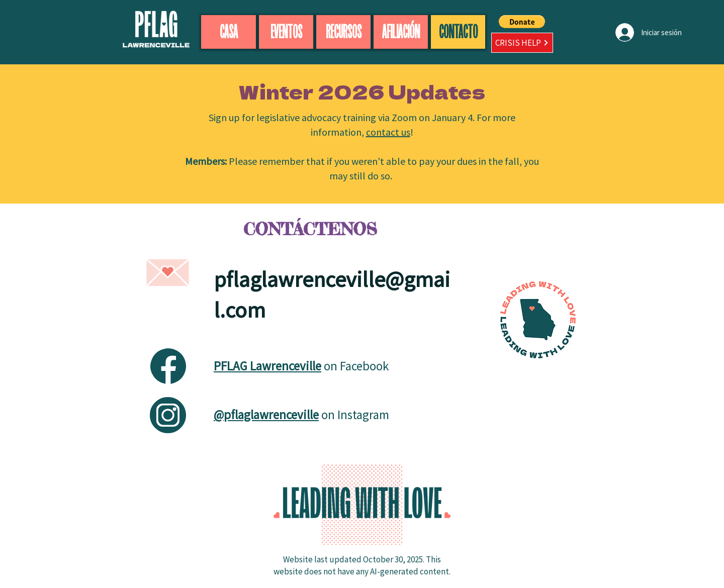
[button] (522, 22)
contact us (388, 132)
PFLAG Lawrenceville (267, 366)
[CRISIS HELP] (522, 43)
